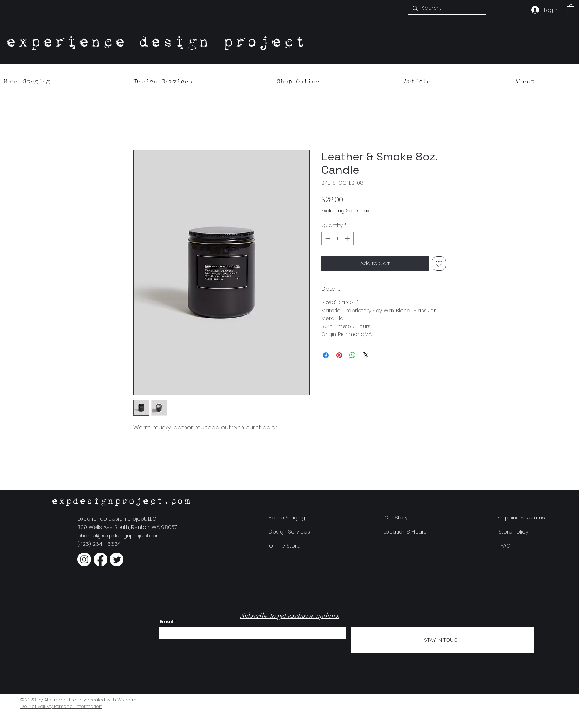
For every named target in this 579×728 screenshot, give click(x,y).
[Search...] (446, 8)
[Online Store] (285, 545)
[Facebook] (100, 559)
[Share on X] (366, 355)
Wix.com (127, 700)
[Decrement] (327, 239)
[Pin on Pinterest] (339, 355)
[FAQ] (505, 545)
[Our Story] (396, 517)
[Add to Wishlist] (439, 264)
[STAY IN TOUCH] (443, 640)
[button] (571, 8)
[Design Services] (289, 531)
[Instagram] (84, 559)
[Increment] (348, 239)
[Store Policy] (513, 531)
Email (166, 622)
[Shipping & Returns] (521, 517)
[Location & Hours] (405, 531)
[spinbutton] (337, 239)
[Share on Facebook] (326, 355)
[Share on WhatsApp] (353, 355)
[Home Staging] (287, 517)
